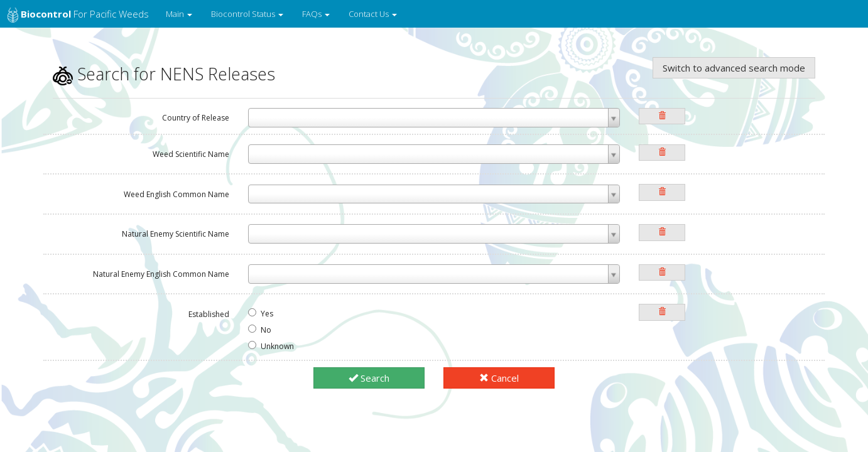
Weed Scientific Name (191, 154)
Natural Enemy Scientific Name (176, 234)
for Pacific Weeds (78, 15)
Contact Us (373, 14)
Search (369, 378)
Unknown (271, 346)
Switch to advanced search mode (734, 68)
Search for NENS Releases (164, 74)
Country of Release (196, 118)
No (260, 330)
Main (179, 14)
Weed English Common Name (176, 194)
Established (209, 314)
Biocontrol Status (247, 14)
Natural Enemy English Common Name (161, 274)
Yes (261, 314)
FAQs (316, 14)
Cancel (499, 378)
